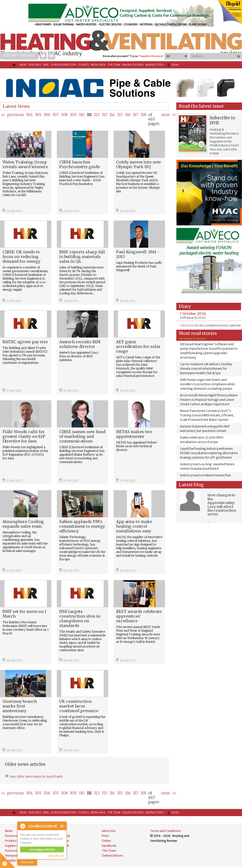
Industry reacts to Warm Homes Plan (205, 475)
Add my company (19, 56)
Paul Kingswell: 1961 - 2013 (138, 254)
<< (3, 115)
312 (97, 115)
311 (89, 115)
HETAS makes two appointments (134, 434)
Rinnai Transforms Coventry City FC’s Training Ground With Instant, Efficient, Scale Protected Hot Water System (207, 415)
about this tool (56, 856)
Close (62, 826)
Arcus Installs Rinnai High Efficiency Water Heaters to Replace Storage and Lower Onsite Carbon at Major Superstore (209, 400)
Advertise (109, 831)
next (166, 115)
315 (120, 115)
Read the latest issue (201, 106)
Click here (187, 325)
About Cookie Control (22, 826)
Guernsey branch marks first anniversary (20, 706)
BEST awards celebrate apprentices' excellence (139, 616)
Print (105, 836)
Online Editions (133, 65)
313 (104, 115)
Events (84, 65)
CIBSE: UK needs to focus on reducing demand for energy (21, 257)
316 (128, 115)
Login (173, 65)
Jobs (46, 65)
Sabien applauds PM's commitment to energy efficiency (82, 526)
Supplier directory (64, 65)
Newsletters (154, 65)
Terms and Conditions (166, 831)
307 (56, 115)
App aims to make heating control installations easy (134, 526)
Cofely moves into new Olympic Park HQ (139, 164)
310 (81, 115)
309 (73, 115)
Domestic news (16, 836)
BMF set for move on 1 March (24, 614)
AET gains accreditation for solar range (138, 346)
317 (135, 115)
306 (47, 115)
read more (27, 862)
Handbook (109, 846)
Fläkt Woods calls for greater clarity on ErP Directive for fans (24, 436)
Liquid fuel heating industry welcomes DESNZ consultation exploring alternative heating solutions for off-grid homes (209, 453)
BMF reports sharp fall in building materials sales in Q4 (82, 257)
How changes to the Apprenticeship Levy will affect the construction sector (222, 505)
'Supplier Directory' (151, 56)
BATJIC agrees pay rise (25, 342)
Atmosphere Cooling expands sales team (23, 524)
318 (143, 115)
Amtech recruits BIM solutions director (80, 344)
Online (106, 841)
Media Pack (98, 65)
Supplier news (15, 846)
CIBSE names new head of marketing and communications (82, 436)
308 (64, 115)
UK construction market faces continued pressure (79, 706)
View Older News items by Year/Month (36, 777)
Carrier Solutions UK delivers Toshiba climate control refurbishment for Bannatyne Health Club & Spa (206, 369)
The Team (114, 65)
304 (29, 115)
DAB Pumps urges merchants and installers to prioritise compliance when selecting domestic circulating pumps (208, 384)
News (23, 65)
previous (16, 115)
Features (35, 65)
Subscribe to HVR (222, 120)
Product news (15, 841)
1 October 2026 (193, 314)
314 (112, 115)
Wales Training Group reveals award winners (25, 164)
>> (174, 115)
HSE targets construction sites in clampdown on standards (80, 618)
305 (38, 115)
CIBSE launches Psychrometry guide (80, 164)
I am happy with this (42, 849)
